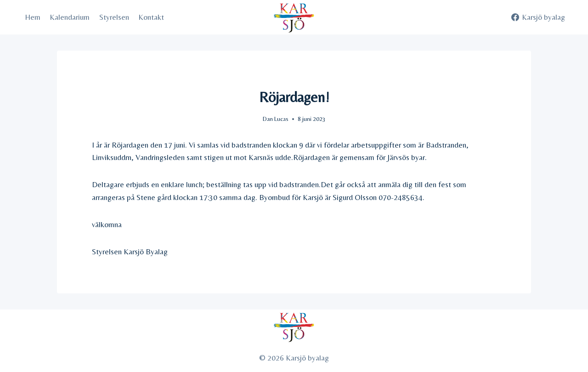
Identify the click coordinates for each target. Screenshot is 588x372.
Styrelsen (114, 17)
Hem (33, 17)
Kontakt (151, 17)
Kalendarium (70, 17)
